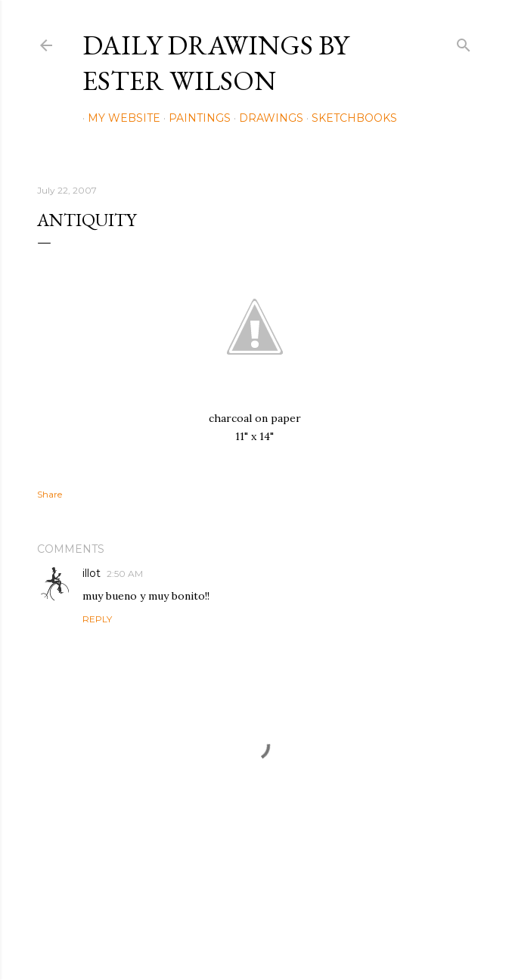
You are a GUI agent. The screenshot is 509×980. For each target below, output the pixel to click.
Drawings (266, 118)
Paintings (194, 118)
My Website (119, 118)
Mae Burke (295, 937)
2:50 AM (125, 574)
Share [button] (50, 494)
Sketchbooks (349, 118)
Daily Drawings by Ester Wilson (216, 63)
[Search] (464, 42)
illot (92, 573)
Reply (97, 619)
